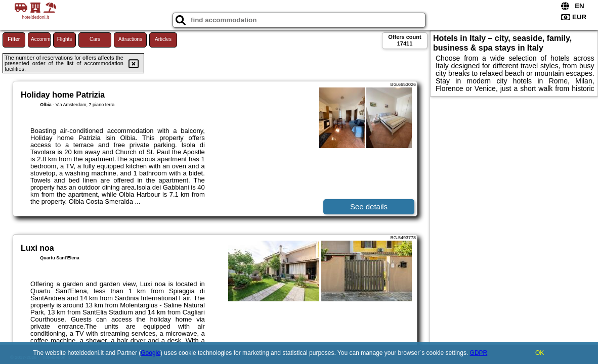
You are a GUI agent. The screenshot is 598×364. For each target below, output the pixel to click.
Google (151, 353)
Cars (95, 39)
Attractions (130, 39)
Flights (65, 39)
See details (369, 207)
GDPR (479, 353)
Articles (163, 39)
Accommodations (41, 39)
